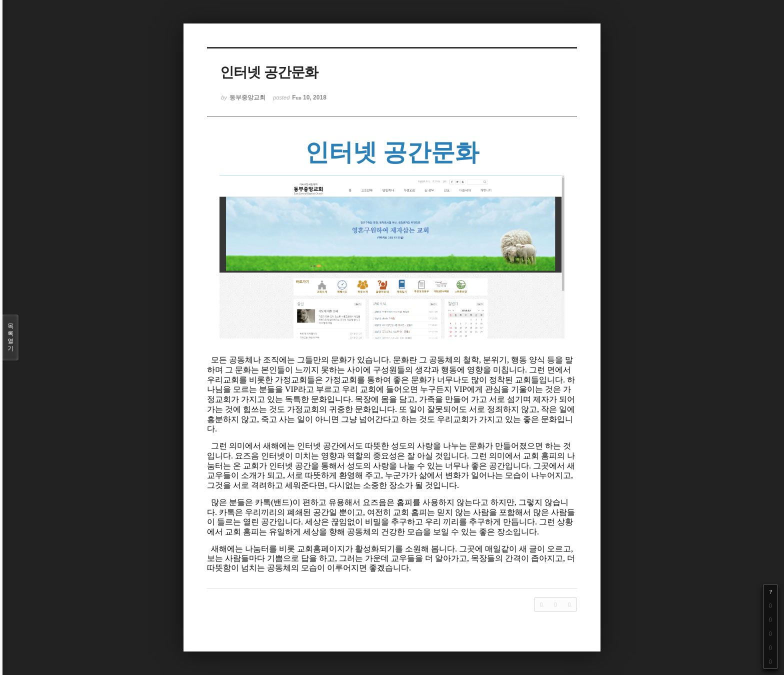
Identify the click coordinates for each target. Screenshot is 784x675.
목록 (10, 337)
